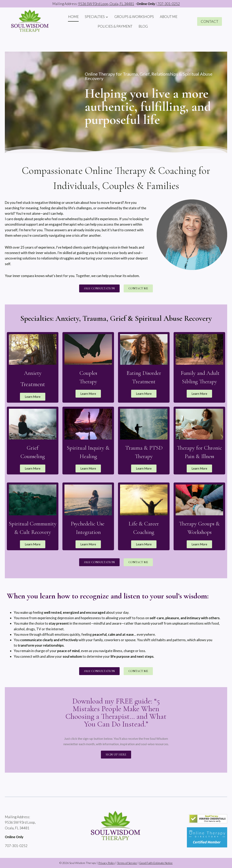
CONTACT (210, 21)
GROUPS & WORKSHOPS (134, 17)
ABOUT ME (169, 17)
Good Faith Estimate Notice (156, 863)
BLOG (143, 26)
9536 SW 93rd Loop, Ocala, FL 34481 (106, 4)
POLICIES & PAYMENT (115, 26)
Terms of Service (127, 863)
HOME (73, 17)
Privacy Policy (107, 863)
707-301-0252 (169, 4)
